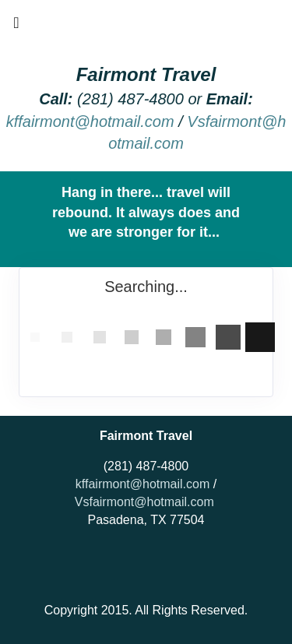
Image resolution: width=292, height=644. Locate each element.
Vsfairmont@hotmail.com (144, 502)
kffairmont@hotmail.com (90, 121)
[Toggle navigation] (16, 26)
